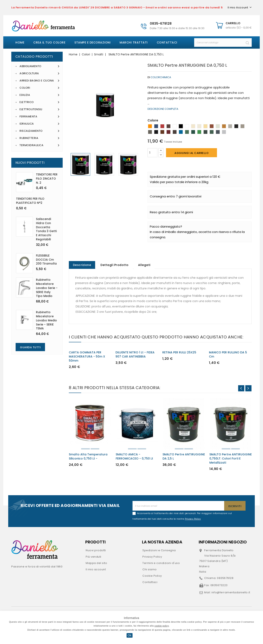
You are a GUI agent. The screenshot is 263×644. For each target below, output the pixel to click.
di (149, 77)
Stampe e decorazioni (92, 42)
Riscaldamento (39, 131)
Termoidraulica (39, 145)
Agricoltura (39, 73)
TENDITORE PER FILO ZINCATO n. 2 (47, 179)
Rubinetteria (39, 138)
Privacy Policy (152, 557)
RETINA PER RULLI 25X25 (179, 353)
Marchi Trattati (134, 42)
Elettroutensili (39, 109)
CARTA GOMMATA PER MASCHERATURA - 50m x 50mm (87, 357)
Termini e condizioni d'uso (161, 563)
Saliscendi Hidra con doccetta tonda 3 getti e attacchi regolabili (46, 229)
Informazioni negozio (223, 542)
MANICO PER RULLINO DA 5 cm (228, 355)
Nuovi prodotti (96, 551)
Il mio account (96, 570)
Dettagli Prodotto (115, 265)
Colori (39, 88)
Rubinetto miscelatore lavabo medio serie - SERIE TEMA (46, 320)
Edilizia (39, 95)
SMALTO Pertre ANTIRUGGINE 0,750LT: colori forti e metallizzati (231, 459)
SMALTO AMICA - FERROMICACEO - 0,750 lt (134, 457)
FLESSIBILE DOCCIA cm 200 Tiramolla (46, 260)
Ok (130, 635)
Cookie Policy (152, 576)
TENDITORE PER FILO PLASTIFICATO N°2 (30, 201)
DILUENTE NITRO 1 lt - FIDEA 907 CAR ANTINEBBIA (135, 355)
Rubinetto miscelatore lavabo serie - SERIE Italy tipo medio (47, 288)
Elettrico (39, 102)
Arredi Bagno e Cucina (39, 81)
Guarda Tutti (30, 347)
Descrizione (82, 265)
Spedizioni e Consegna (159, 551)
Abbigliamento (39, 66)
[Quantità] (152, 153)
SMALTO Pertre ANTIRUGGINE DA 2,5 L (184, 457)
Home (20, 42)
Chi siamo (150, 570)
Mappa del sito (96, 563)
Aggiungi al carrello (191, 153)
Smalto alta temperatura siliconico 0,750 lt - (88, 457)
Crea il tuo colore (49, 42)
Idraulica (39, 124)
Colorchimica (161, 77)
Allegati (145, 265)
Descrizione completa (163, 109)
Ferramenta (39, 117)
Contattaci (167, 42)
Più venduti (93, 557)
